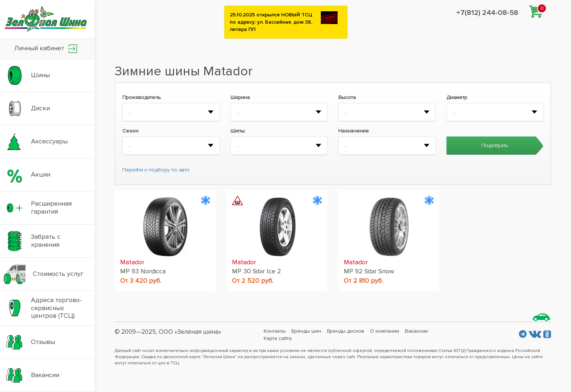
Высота (347, 97)
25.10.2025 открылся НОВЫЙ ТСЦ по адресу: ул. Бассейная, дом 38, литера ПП (271, 22)
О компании (385, 331)
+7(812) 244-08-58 (487, 13)
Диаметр (457, 97)
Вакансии (416, 331)
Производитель (142, 97)
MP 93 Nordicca (143, 271)
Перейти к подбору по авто (156, 170)
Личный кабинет (46, 49)
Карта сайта (278, 338)
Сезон (130, 131)
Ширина (240, 97)
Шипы (238, 131)
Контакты (275, 331)
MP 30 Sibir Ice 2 (257, 271)
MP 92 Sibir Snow (369, 271)
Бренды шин (306, 331)
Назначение (354, 131)
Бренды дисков (346, 331)
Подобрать (495, 145)
